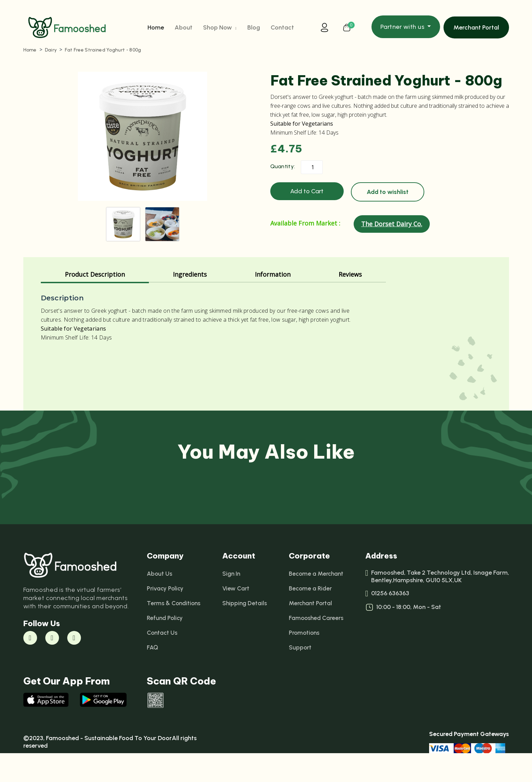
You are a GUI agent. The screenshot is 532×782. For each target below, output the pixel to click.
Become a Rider (310, 616)
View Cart (236, 616)
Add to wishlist (388, 194)
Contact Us (163, 660)
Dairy (51, 52)
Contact (282, 28)
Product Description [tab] (95, 302)
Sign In (232, 601)
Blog (254, 28)
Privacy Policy (166, 616)
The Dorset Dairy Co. (392, 226)
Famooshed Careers (316, 646)
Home (156, 28)
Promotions (304, 660)
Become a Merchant (316, 601)
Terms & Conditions (174, 631)
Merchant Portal (476, 28)
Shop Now (220, 28)
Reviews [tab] (350, 302)
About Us (160, 601)
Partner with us (403, 28)
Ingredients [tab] (190, 302)
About (184, 28)
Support (299, 675)
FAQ (153, 675)
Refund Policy (165, 646)
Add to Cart (307, 194)
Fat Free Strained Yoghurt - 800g (103, 52)
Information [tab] (273, 302)
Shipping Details (245, 631)
